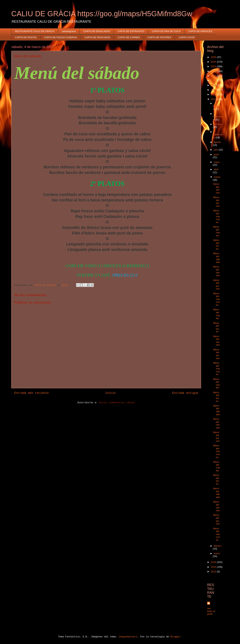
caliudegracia (69, 31)
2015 (214, 567)
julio (216, 150)
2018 (214, 94)
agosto (217, 142)
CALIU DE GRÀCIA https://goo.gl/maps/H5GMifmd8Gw (102, 14)
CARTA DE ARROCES (200, 31)
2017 (214, 99)
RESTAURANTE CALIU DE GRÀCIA (35, 31)
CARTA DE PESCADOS (97, 37)
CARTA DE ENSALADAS (97, 31)
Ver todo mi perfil (211, 611)
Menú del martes (216, 231)
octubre (218, 124)
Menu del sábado (216, 410)
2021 (214, 80)
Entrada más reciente (31, 393)
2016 (214, 562)
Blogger (175, 637)
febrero (218, 546)
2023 (214, 71)
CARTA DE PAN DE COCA (166, 31)
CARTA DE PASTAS (26, 37)
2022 (214, 76)
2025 (214, 62)
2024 (214, 66)
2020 (214, 85)
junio (216, 154)
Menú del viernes (216, 188)
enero (217, 553)
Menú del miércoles (216, 216)
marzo (217, 177)
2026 (214, 57)
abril (216, 169)
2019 (214, 90)
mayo (217, 162)
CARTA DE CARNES (129, 37)
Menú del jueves (216, 202)
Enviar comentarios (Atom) (117, 403)
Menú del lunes (216, 244)
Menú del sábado (216, 258)
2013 (214, 572)
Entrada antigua (185, 393)
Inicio (110, 393)
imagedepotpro (128, 637)
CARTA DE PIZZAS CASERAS (60, 37)
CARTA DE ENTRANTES (131, 31)
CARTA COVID (187, 37)
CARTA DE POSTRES (159, 37)
